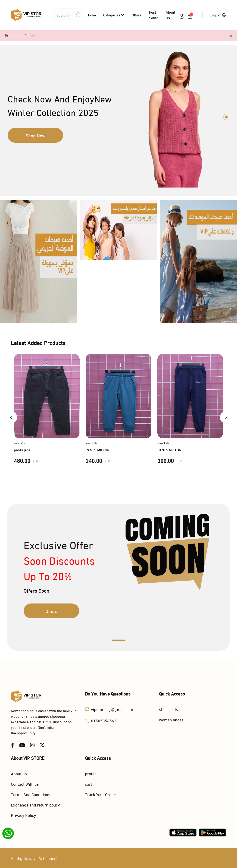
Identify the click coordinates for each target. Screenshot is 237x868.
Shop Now (36, 135)
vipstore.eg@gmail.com (112, 709)
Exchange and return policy (35, 805)
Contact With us (25, 784)
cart (89, 784)
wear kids (20, 443)
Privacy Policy (23, 815)
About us (170, 15)
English (218, 15)
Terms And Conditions (31, 794)
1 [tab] (226, 117)
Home (91, 15)
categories (114, 15)
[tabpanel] (118, 117)
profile (91, 773)
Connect (50, 858)
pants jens (22, 450)
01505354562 (104, 720)
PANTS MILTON (98, 450)
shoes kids (168, 709)
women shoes (171, 719)
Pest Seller (154, 15)
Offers (137, 15)
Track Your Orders (101, 794)
